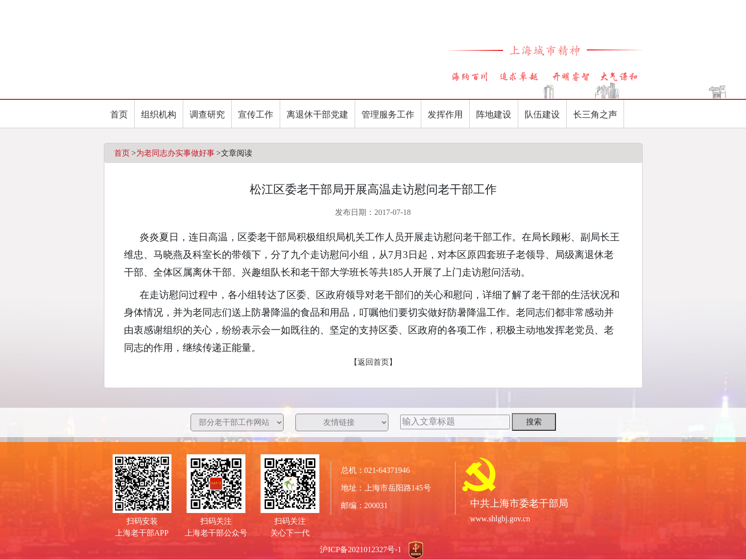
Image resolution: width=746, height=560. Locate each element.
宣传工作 (256, 115)
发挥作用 (445, 115)
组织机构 (159, 115)
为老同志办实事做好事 (175, 153)
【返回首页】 (373, 362)
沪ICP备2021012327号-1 (361, 549)
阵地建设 (494, 115)
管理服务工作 (388, 115)
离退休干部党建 (317, 115)
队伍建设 (542, 115)
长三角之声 (595, 115)
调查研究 (207, 115)
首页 (119, 115)
